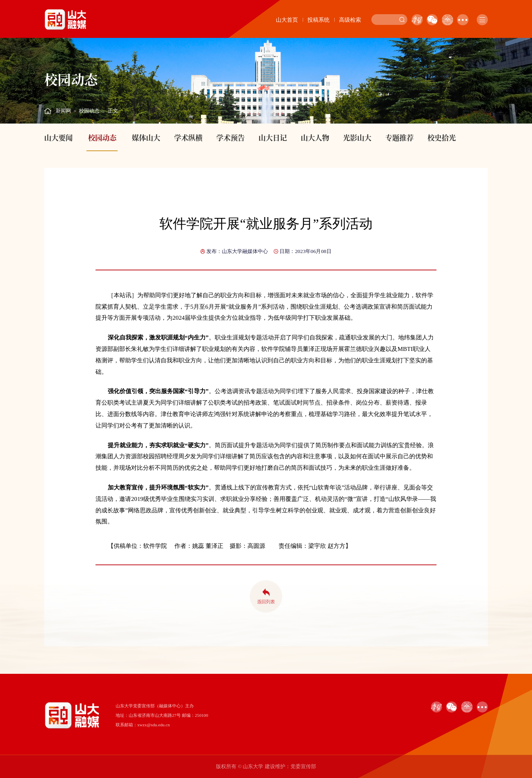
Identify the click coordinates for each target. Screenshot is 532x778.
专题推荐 (399, 137)
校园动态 (89, 111)
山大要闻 (58, 137)
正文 (113, 111)
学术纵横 (188, 137)
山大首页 (287, 20)
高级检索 (350, 20)
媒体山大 (146, 137)
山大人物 (315, 137)
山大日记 (273, 137)
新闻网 (63, 111)
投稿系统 (318, 20)
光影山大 (357, 137)
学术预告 (230, 137)
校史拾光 (442, 137)
